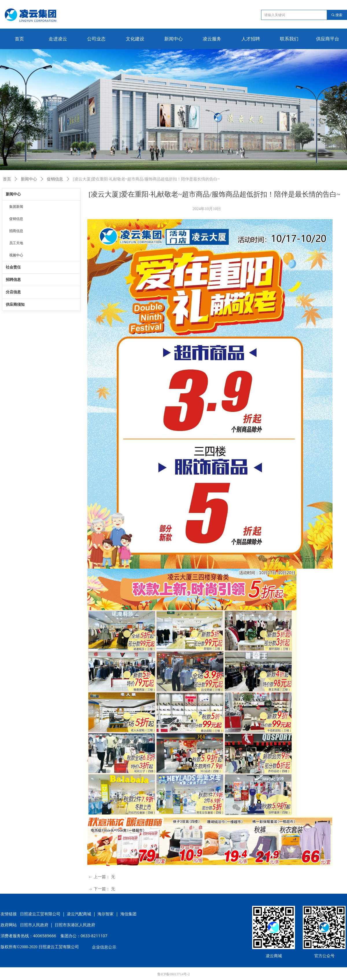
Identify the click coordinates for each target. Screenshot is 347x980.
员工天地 (16, 243)
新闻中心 (29, 179)
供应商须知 (15, 304)
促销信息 (55, 179)
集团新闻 (16, 207)
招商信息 (16, 231)
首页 (7, 179)
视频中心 (16, 255)
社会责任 (13, 267)
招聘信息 (13, 280)
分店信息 (13, 292)
